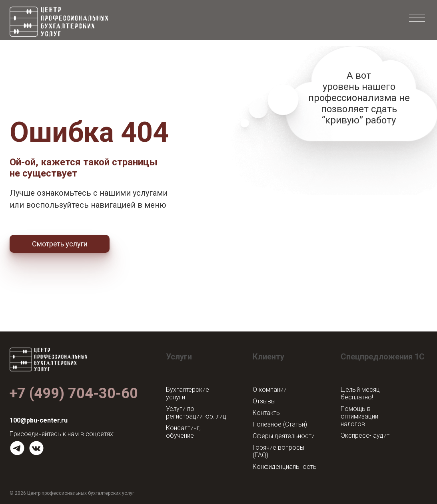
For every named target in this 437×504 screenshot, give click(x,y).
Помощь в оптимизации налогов (359, 416)
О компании (270, 390)
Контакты (267, 413)
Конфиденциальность (285, 467)
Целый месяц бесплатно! (360, 393)
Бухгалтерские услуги (188, 393)
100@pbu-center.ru (39, 420)
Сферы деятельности (284, 436)
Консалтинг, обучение (183, 432)
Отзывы (264, 401)
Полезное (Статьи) (280, 424)
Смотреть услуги (60, 244)
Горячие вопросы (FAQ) (278, 451)
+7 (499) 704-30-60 (74, 393)
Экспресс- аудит (365, 436)
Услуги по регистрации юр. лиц (196, 413)
